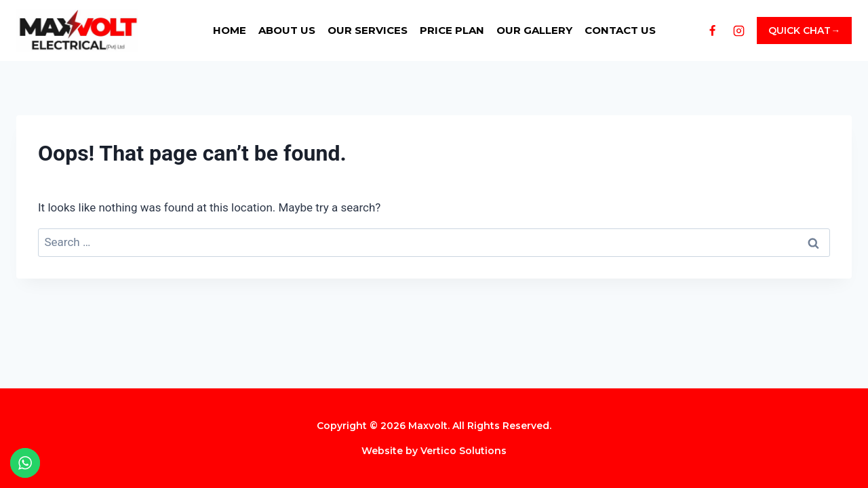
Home (230, 30)
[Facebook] (712, 30)
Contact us (620, 30)
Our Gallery (534, 30)
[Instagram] (738, 30)
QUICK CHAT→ (804, 30)
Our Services (368, 30)
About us (287, 30)
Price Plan (452, 30)
